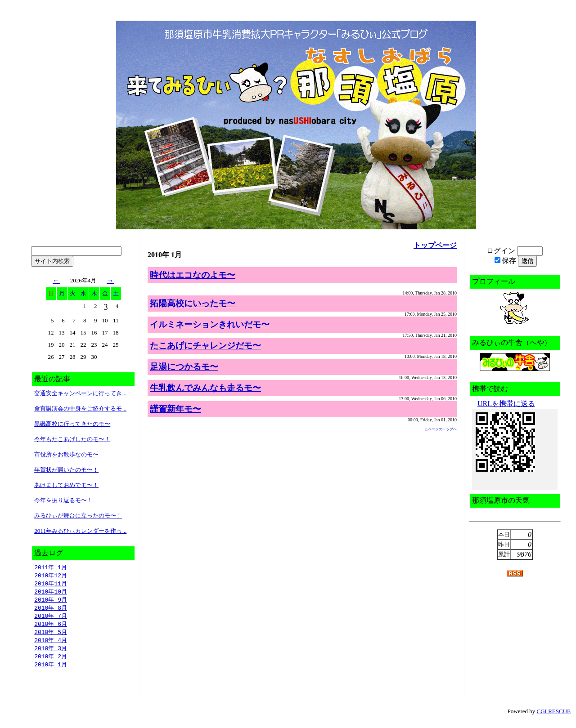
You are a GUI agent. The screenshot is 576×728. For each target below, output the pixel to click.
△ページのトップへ (441, 429)
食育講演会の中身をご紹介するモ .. (80, 409)
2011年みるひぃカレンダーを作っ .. (80, 531)
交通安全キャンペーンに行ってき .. (80, 393)
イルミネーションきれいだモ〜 (210, 324)
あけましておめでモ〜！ (66, 485)
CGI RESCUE (554, 717)
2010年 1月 (51, 670)
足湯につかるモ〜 (184, 367)
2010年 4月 (51, 644)
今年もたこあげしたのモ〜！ (72, 439)
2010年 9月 (51, 602)
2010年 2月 (51, 661)
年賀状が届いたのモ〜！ (66, 470)
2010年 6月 (51, 627)
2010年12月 (51, 576)
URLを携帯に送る (506, 404)
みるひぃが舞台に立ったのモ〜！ (78, 516)
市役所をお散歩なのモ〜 (66, 454)
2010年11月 (51, 585)
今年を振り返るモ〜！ (63, 500)
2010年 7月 (51, 619)
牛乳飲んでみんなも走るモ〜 (205, 388)
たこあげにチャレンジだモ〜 (205, 346)
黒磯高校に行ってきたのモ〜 (72, 424)
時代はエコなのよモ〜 (193, 275)
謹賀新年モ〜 (175, 409)
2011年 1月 (51, 567)
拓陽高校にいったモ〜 (193, 303)
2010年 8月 (51, 610)
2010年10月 (51, 593)
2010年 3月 (51, 653)
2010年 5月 (51, 636)
